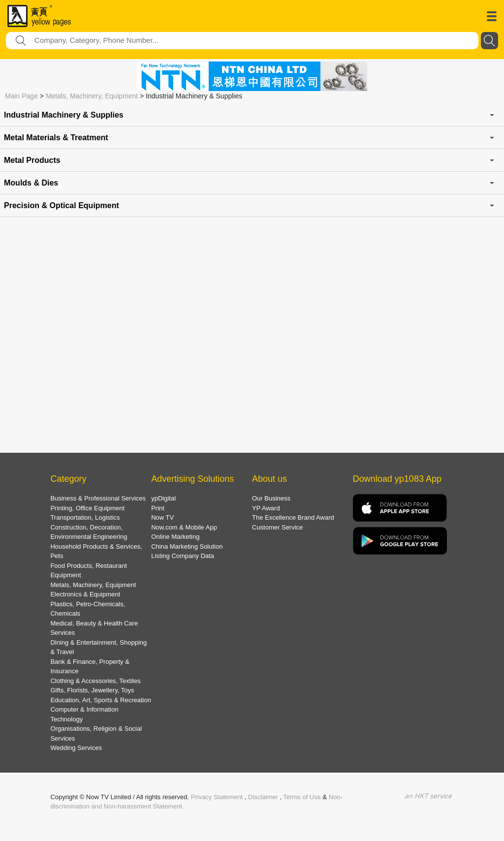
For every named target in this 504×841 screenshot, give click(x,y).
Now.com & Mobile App (184, 527)
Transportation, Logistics (85, 517)
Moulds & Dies (31, 183)
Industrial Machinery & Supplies (64, 115)
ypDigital (163, 498)
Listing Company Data (183, 556)
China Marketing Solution (187, 546)
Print (158, 508)
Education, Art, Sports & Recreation (101, 700)
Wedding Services (76, 748)
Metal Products (32, 160)
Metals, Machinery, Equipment (92, 96)
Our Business (271, 498)
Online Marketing (175, 537)
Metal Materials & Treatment (56, 138)
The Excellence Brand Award (293, 517)
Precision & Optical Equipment (62, 205)
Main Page (21, 96)
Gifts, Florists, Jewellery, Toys (92, 690)
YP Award (266, 508)
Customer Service (277, 527)
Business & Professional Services (98, 498)
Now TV (162, 517)
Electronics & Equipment (85, 594)
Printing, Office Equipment (87, 508)
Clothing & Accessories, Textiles (95, 681)
